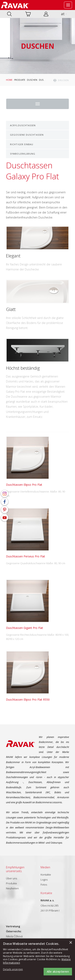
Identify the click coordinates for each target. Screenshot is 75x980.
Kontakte (46, 875)
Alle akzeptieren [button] (58, 972)
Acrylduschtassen (23, 125)
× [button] (70, 943)
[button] (14, 970)
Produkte (20, 80)
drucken (63, 80)
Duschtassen (46, 80)
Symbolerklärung (23, 154)
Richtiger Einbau (22, 144)
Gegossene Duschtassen (27, 135)
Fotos (44, 885)
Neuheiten (12, 888)
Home (9, 80)
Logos (44, 880)
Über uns (11, 878)
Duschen (32, 80)
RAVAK (15, 5)
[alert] (37, 959)
